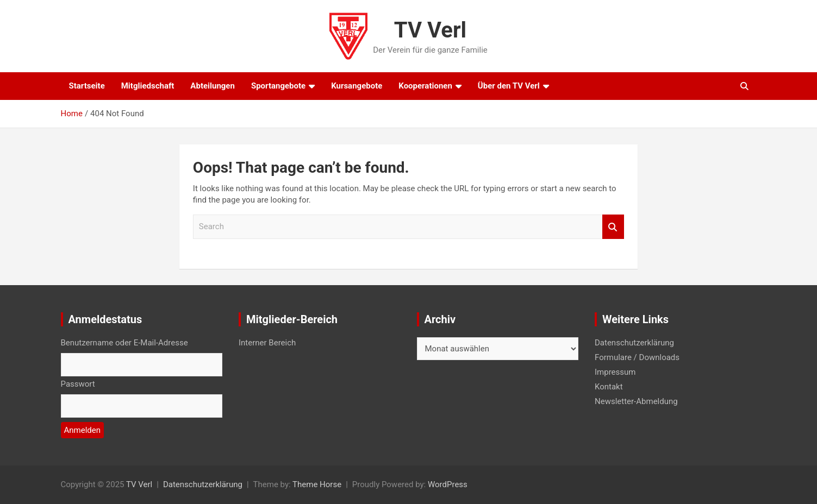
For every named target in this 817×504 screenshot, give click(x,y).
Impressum (615, 372)
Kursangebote (357, 86)
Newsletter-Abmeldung (636, 401)
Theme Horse (317, 484)
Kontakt (609, 387)
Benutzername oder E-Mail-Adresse (124, 343)
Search (613, 227)
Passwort (78, 384)
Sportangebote (278, 86)
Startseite (87, 86)
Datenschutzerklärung (634, 343)
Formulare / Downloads (637, 357)
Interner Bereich (267, 343)
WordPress (448, 484)
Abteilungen (213, 86)
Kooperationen (425, 86)
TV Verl (430, 30)
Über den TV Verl (509, 86)
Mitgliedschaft (148, 86)
